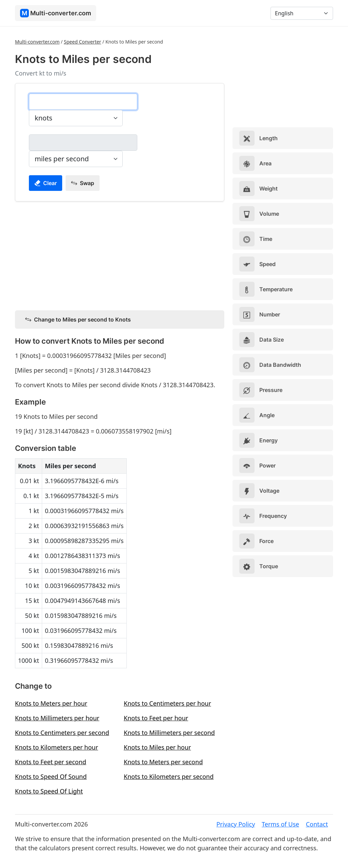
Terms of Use (280, 824)
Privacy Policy (236, 824)
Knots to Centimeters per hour (167, 703)
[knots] (83, 102)
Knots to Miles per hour (157, 747)
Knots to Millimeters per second (169, 733)
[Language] (302, 13)
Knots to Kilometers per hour (57, 747)
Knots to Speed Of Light (49, 791)
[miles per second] (83, 143)
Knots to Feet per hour (156, 718)
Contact (317, 824)
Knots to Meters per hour (51, 703)
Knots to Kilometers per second (169, 776)
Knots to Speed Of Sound (51, 776)
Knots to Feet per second (51, 762)
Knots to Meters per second (163, 762)
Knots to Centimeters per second (62, 733)
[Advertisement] (120, 255)
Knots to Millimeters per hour (57, 718)
